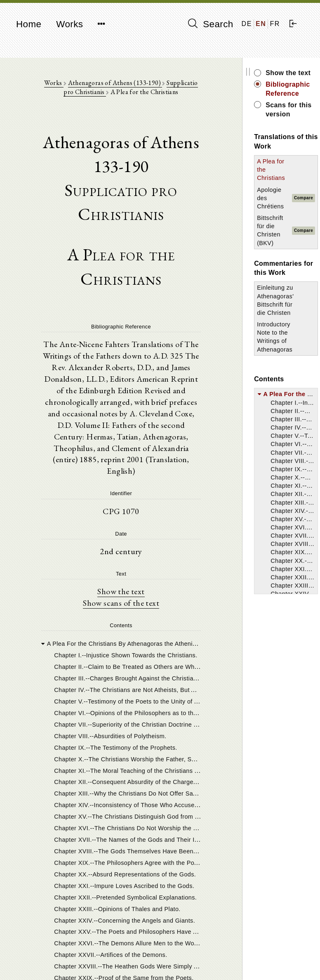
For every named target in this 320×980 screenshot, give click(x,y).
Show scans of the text (120, 604)
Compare (301, 198)
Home (29, 24)
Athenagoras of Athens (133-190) (114, 83)
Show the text (120, 593)
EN (261, 24)
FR (275, 24)
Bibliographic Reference (286, 89)
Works (69, 24)
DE (247, 24)
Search (211, 24)
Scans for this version (286, 110)
